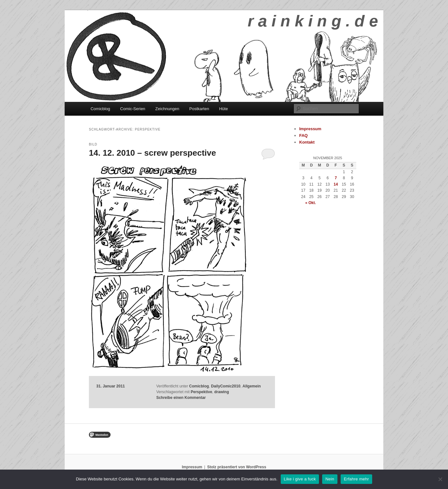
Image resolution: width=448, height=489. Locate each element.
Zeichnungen (167, 109)
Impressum (310, 129)
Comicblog (100, 109)
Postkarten (199, 109)
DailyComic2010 (226, 386)
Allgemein (252, 386)
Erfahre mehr (356, 479)
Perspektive (201, 392)
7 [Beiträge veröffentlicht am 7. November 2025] (336, 178)
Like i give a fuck (300, 479)
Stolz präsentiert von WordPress (237, 467)
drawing (222, 392)
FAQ (303, 135)
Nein (330, 479)
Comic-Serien (133, 109)
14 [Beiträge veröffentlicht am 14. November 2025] (336, 184)
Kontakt (307, 142)
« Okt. (311, 203)
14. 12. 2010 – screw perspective (152, 153)
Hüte (224, 109)
